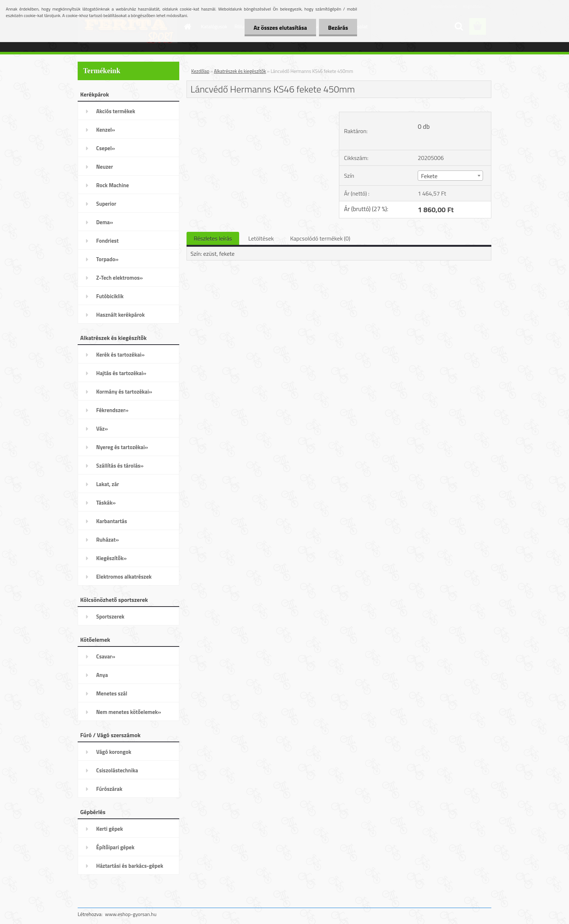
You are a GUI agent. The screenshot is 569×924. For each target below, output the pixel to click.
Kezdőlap (200, 71)
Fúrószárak (109, 789)
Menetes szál (112, 693)
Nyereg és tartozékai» (122, 447)
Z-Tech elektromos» (120, 278)
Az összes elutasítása (280, 28)
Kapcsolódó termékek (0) (320, 238)
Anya (102, 675)
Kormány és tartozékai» (124, 392)
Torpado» (107, 259)
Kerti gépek (110, 829)
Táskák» (106, 503)
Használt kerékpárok (120, 315)
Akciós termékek (116, 111)
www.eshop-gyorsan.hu (131, 914)
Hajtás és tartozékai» (121, 373)
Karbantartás (112, 521)
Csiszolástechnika (117, 770)
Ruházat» (108, 540)
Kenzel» (106, 130)
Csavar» (106, 656)
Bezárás (338, 28)
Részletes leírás (213, 238)
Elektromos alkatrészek (124, 577)
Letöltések (261, 238)
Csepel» (106, 148)
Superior (106, 204)
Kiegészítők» (111, 558)
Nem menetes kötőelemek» (129, 712)
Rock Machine (112, 185)
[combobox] (450, 176)
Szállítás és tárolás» (120, 466)
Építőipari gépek (115, 847)
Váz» (102, 429)
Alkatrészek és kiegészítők (240, 71)
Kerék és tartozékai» (120, 355)
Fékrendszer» (112, 410)
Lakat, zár (108, 484)
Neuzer (105, 167)
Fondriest (107, 241)
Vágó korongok (114, 752)
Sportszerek (110, 617)
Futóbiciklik (110, 296)
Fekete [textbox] (429, 176)
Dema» (105, 222)
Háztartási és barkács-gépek (130, 866)
